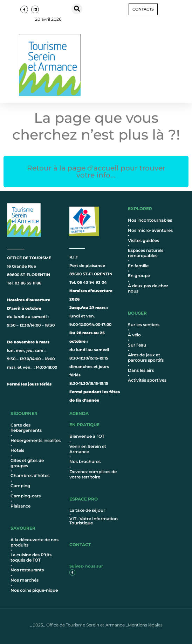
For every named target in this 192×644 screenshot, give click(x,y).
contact (80, 545)
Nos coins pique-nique (34, 590)
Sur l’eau (137, 345)
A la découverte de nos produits (35, 542)
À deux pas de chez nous (148, 288)
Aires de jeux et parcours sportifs (146, 357)
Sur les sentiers (144, 325)
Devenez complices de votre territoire (93, 474)
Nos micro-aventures (150, 230)
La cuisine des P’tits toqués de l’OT (31, 557)
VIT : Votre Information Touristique (94, 521)
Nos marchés (25, 580)
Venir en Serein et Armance (88, 449)
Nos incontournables (150, 220)
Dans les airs (141, 370)
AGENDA (79, 413)
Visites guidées (143, 240)
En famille (138, 266)
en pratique (84, 425)
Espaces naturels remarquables (146, 253)
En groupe (139, 276)
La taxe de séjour (87, 510)
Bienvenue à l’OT (87, 436)
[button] (77, 9)
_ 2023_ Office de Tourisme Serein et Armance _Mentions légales (96, 625)
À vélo (134, 335)
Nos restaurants (27, 570)
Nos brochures (85, 461)
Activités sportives (147, 380)
